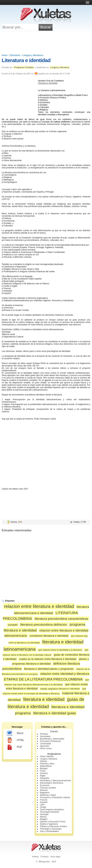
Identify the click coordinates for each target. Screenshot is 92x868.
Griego (43, 807)
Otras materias (47, 756)
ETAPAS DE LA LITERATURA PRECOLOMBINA (43, 679)
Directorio (15, 55)
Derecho (44, 790)
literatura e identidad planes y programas (49, 669)
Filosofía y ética (47, 764)
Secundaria (45, 736)
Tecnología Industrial (49, 812)
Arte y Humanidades (49, 831)
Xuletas (35, 857)
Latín (42, 805)
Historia (44, 761)
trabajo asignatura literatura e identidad (60, 689)
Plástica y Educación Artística (53, 826)
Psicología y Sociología (51, 829)
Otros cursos (46, 748)
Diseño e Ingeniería (49, 824)
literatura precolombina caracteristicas (61, 619)
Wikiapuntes (44, 862)
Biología (44, 768)
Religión (44, 819)
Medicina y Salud (48, 795)
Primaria (44, 734)
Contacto (44, 857)
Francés (44, 800)
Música (43, 817)
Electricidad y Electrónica (52, 783)
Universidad (45, 744)
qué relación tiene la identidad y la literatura (60, 650)
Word (15, 733)
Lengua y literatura (32, 55)
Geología (44, 814)
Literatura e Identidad (48, 83)
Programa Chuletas (24, 67)
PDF (15, 747)
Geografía (45, 778)
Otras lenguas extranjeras (52, 810)
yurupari (13, 625)
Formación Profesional (50, 741)
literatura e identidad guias (55, 713)
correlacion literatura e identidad (49, 636)
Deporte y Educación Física (53, 822)
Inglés (43, 776)
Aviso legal (55, 857)
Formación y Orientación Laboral (55, 797)
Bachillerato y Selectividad (52, 739)
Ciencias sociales (48, 788)
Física (43, 771)
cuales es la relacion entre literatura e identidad (48, 659)
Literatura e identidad (26, 60)
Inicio (5, 55)
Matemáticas (46, 766)
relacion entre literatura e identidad (39, 606)
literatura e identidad (44, 699)
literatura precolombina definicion (44, 625)
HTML (16, 740)
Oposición (45, 746)
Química (44, 773)
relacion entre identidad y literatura (65, 674)
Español (44, 802)
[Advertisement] (46, 43)
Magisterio (45, 793)
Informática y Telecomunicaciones (55, 781)
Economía (45, 785)
